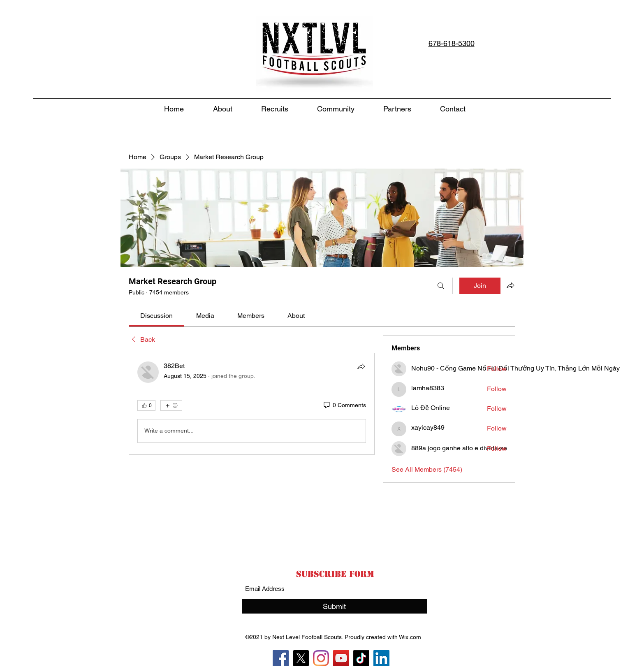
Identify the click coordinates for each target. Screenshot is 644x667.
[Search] (441, 286)
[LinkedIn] (381, 658)
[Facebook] (281, 658)
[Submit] (334, 606)
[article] (252, 404)
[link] (156, 316)
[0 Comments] (344, 405)
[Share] (361, 366)
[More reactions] (171, 405)
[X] (301, 658)
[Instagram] (321, 658)
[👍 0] (146, 405)
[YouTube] (341, 658)
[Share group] (510, 285)
